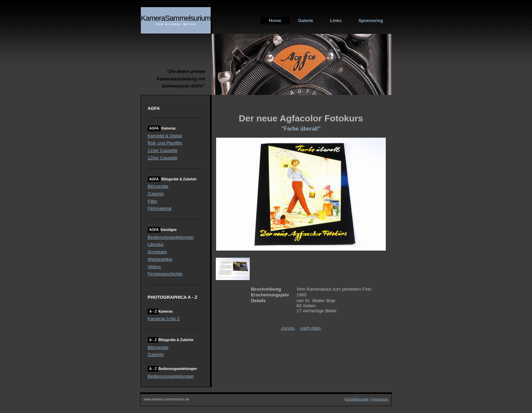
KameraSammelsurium (176, 18)
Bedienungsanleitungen (171, 237)
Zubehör (156, 194)
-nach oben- (310, 328)
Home (275, 21)
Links (336, 21)
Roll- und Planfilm (165, 143)
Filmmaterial (160, 208)
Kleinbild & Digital (165, 136)
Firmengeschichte (165, 274)
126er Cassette (163, 158)
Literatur (156, 244)
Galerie (306, 21)
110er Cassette (163, 150)
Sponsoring (371, 21)
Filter (153, 201)
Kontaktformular (357, 399)
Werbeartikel (160, 259)
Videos (154, 267)
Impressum (380, 399)
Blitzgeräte (158, 186)
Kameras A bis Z (164, 319)
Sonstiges (157, 252)
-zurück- (288, 328)
